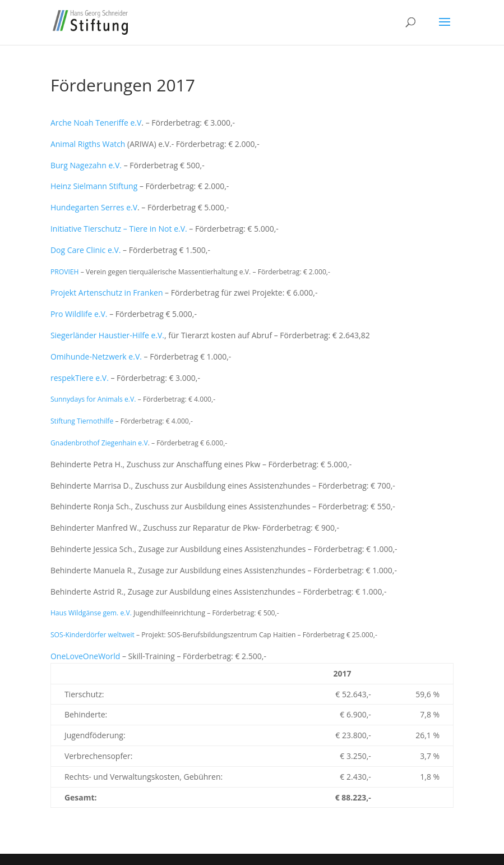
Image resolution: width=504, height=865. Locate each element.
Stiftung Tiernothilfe (82, 421)
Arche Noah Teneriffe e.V (96, 123)
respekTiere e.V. (80, 378)
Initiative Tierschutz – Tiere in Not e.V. (119, 229)
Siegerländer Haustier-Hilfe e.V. (107, 335)
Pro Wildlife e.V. (79, 314)
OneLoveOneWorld (85, 656)
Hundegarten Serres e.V (94, 207)
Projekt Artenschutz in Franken (107, 293)
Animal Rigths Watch (88, 144)
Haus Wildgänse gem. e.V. (91, 613)
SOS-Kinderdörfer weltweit (93, 635)
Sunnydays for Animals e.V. (93, 399)
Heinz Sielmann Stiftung (94, 186)
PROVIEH (66, 272)
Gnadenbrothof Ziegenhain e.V (99, 443)
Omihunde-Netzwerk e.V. (96, 356)
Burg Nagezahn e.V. (86, 165)
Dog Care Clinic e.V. (86, 250)
